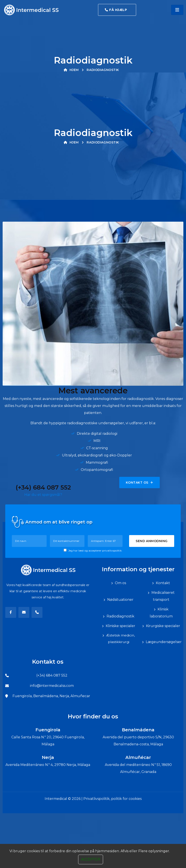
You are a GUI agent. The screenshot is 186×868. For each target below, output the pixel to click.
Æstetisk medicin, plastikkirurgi (120, 639)
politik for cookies (126, 799)
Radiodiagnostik (120, 616)
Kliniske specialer (120, 626)
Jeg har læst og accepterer (93, 550)
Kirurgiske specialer (163, 626)
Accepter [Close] (91, 859)
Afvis (125, 851)
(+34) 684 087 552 (52, 675)
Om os (120, 583)
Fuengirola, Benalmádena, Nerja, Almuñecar (51, 696)
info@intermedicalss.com (52, 686)
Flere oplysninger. (154, 851)
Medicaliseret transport (163, 596)
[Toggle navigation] (177, 10)
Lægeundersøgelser (163, 642)
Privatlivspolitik (97, 799)
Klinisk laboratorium (161, 613)
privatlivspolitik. (112, 551)
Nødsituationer (120, 600)
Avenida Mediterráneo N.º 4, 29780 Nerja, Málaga (48, 765)
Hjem (71, 70)
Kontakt (163, 583)
